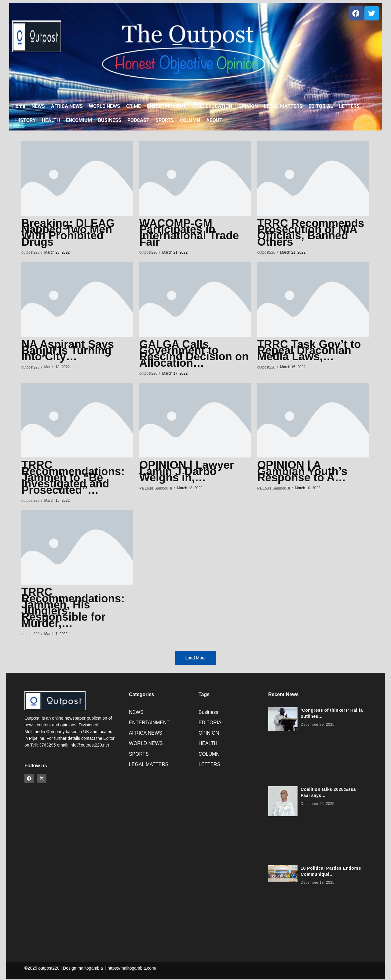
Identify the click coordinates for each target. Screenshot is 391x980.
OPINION (209, 734)
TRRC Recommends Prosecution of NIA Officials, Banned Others (313, 233)
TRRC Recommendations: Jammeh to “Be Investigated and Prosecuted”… (75, 479)
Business (208, 713)
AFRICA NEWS (146, 734)
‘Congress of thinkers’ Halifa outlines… (332, 714)
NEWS (136, 713)
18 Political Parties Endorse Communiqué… (331, 872)
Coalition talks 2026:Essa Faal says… (328, 793)
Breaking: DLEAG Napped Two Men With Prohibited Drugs (70, 233)
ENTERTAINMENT (150, 724)
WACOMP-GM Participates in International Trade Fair (191, 233)
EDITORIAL (211, 724)
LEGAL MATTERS (149, 766)
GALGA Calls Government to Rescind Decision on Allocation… (188, 354)
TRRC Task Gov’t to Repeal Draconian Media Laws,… (311, 351)
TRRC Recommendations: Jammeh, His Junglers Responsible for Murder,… (75, 608)
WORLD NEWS (146, 745)
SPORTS (139, 756)
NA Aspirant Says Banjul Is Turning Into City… (70, 351)
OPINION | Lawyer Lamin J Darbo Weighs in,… (189, 472)
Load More (196, 659)
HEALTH (208, 745)
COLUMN (209, 756)
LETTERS (210, 766)
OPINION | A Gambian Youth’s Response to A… (304, 472)
